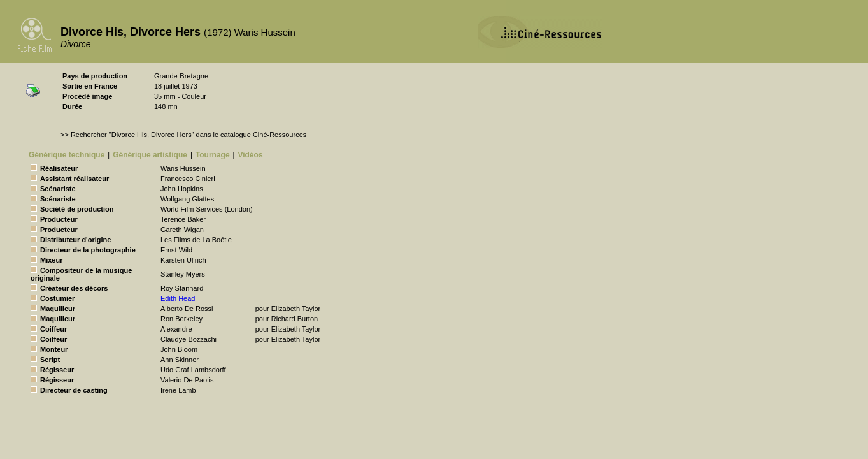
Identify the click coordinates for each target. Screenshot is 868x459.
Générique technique (67, 155)
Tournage (213, 155)
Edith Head (178, 298)
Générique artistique (150, 155)
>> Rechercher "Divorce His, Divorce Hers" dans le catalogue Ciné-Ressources (183, 135)
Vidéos (250, 155)
